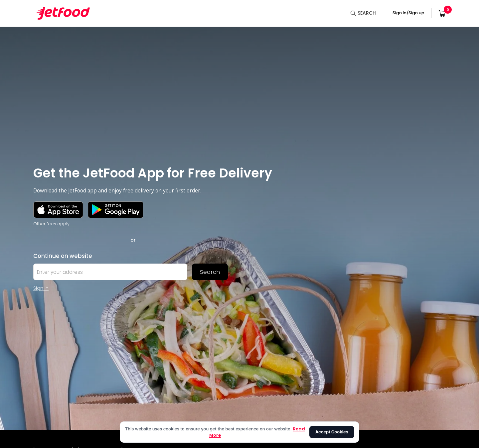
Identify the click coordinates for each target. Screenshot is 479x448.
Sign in (41, 288)
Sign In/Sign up (408, 13)
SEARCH (367, 13)
